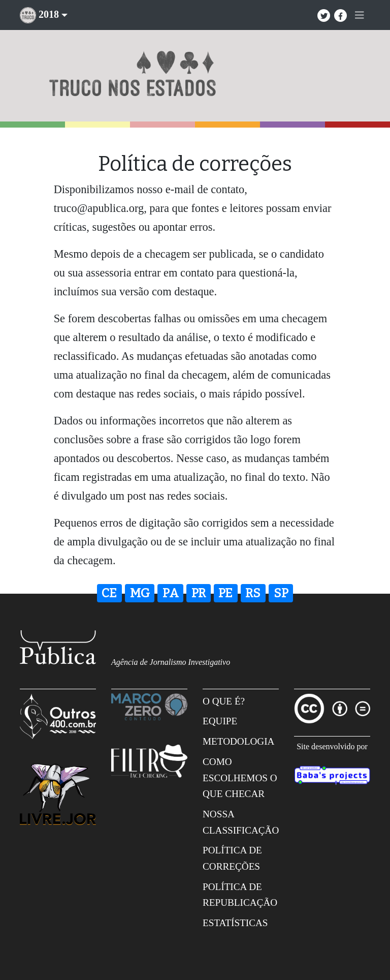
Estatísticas (235, 923)
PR (199, 593)
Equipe (220, 721)
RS (253, 593)
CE (109, 593)
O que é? (224, 701)
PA (171, 593)
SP (281, 593)
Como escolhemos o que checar (240, 778)
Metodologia (238, 741)
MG (140, 593)
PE (225, 593)
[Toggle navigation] (360, 15)
